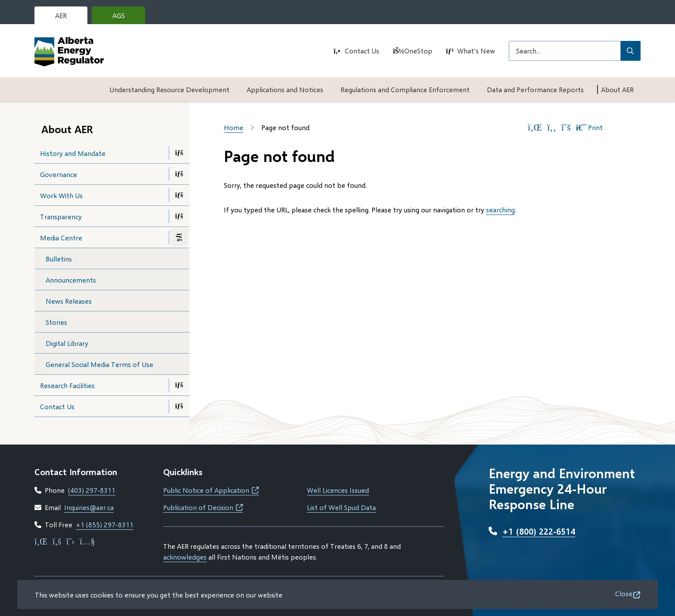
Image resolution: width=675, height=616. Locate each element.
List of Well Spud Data (341, 507)
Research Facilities (67, 385)
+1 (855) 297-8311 (105, 524)
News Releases (69, 301)
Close (624, 593)
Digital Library (67, 343)
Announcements (71, 280)
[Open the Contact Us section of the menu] (179, 406)
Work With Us (61, 195)
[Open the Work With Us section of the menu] (179, 195)
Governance (59, 174)
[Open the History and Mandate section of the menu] (179, 153)
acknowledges (185, 557)
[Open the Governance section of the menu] (179, 174)
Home (234, 127)
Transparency (61, 216)
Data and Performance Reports (535, 89)
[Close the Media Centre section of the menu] (179, 237)
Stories (56, 322)
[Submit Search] (631, 51)
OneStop (418, 51)
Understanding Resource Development (169, 89)
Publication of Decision (203, 507)
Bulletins (59, 259)
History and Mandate (73, 153)
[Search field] (565, 51)
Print (589, 128)
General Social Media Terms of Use (99, 364)
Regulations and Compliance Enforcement (405, 89)
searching (500, 210)
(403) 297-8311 (92, 490)
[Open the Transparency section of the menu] (179, 216)
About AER (617, 89)
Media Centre (61, 238)
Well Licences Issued (338, 490)
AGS (125, 18)
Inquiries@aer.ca (89, 507)
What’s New (476, 51)
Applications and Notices (285, 89)
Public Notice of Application (211, 490)
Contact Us (362, 51)
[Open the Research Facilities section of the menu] (179, 385)
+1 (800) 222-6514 (539, 531)
